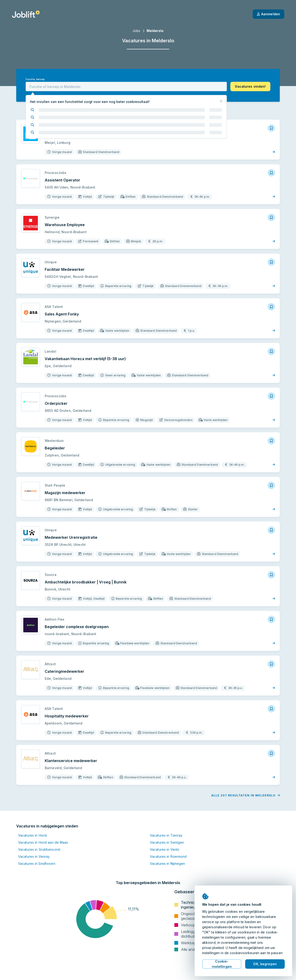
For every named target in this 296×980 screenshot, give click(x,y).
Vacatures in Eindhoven (37, 864)
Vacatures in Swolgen (167, 842)
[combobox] (126, 87)
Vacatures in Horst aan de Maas (43, 842)
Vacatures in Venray (34, 856)
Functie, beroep (35, 79)
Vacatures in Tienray (166, 835)
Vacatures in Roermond (168, 856)
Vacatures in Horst (32, 835)
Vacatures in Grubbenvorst (39, 849)
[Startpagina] (26, 14)
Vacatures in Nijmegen (168, 864)
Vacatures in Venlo (165, 849)
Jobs (136, 31)
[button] (250, 87)
